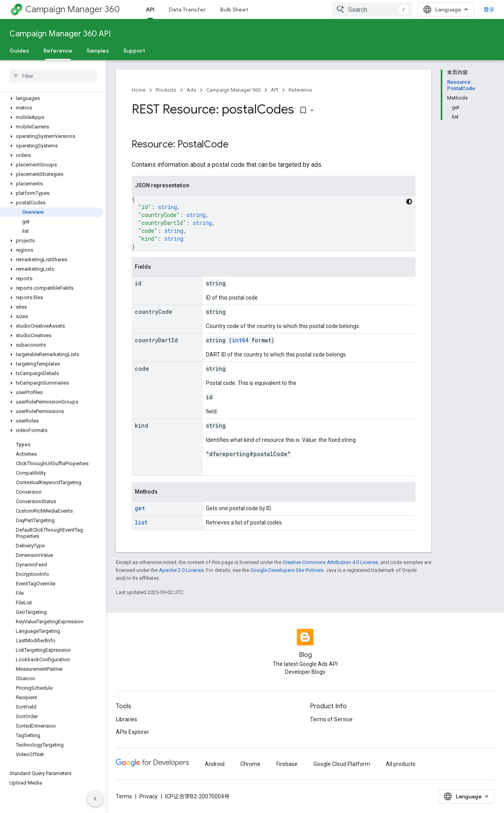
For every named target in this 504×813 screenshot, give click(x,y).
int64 (240, 340)
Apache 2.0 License (181, 570)
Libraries (126, 719)
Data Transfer (187, 9)
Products (166, 90)
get (140, 508)
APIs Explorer (132, 732)
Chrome (250, 764)
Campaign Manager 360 (73, 9)
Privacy (149, 796)
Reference (300, 90)
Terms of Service (331, 719)
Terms (124, 796)
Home (139, 90)
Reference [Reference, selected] (58, 51)
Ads (191, 90)
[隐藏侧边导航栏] (95, 799)
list (141, 522)
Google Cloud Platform (342, 764)
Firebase (287, 764)
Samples (98, 51)
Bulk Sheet (234, 9)
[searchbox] (53, 76)
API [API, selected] (150, 9)
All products (401, 764)
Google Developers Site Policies (287, 570)
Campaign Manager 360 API (60, 34)
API (275, 90)
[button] (52, 98)
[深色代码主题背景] (409, 202)
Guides (19, 51)
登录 (489, 9)
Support (134, 51)
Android (215, 764)
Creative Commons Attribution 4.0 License (330, 562)
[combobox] (372, 9)
